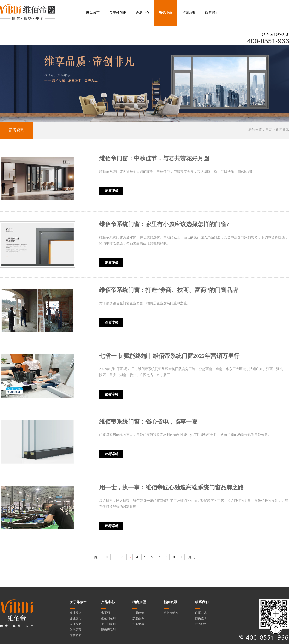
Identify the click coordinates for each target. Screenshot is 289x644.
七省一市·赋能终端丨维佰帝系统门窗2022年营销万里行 (169, 356)
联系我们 (212, 13)
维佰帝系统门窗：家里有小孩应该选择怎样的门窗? (164, 224)
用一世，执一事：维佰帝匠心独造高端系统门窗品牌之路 (171, 488)
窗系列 (105, 613)
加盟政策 (138, 613)
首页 (269, 130)
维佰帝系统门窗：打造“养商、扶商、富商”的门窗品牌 (169, 290)
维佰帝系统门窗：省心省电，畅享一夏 (148, 422)
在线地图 (201, 624)
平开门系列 (108, 624)
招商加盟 (189, 13)
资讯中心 (166, 13)
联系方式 (201, 613)
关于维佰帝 (118, 13)
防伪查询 (201, 618)
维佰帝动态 (171, 613)
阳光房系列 (108, 630)
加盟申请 (138, 624)
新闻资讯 (16, 130)
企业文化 (76, 618)
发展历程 (76, 630)
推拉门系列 (108, 618)
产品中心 (143, 13)
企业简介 (76, 613)
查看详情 (111, 191)
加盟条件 (138, 618)
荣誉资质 (76, 635)
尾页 (191, 557)
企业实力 (76, 624)
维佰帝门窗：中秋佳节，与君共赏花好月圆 (154, 158)
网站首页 (93, 13)
